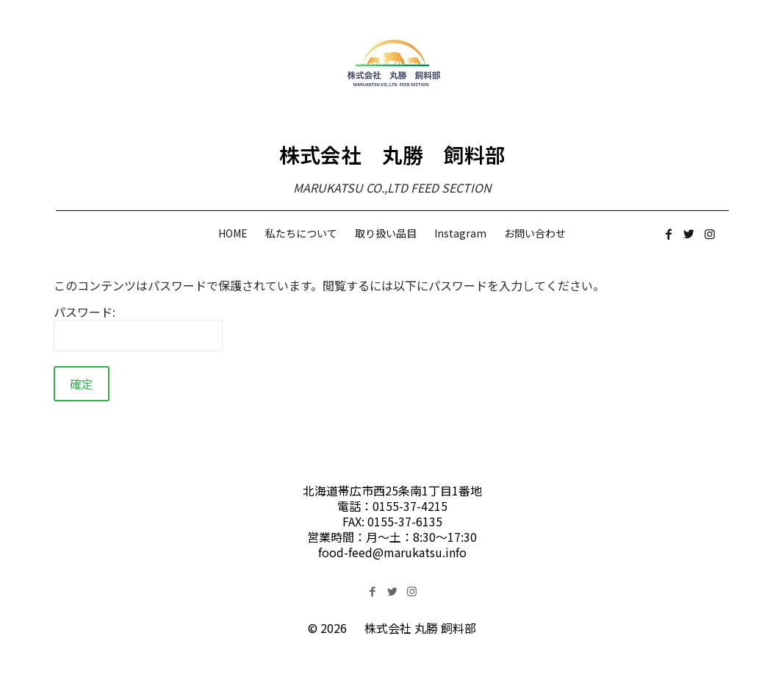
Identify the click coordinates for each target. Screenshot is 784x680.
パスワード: (138, 328)
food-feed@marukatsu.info (392, 552)
